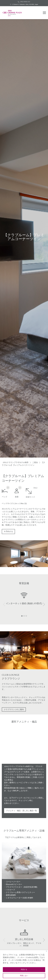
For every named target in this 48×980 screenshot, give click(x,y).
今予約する (8, 533)
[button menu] (44, 13)
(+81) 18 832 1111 (24, 2)
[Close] (46, 951)
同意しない (24, 976)
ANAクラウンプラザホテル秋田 (16, 462)
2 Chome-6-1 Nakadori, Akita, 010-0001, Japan (24, 4)
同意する (24, 970)
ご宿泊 (35, 462)
